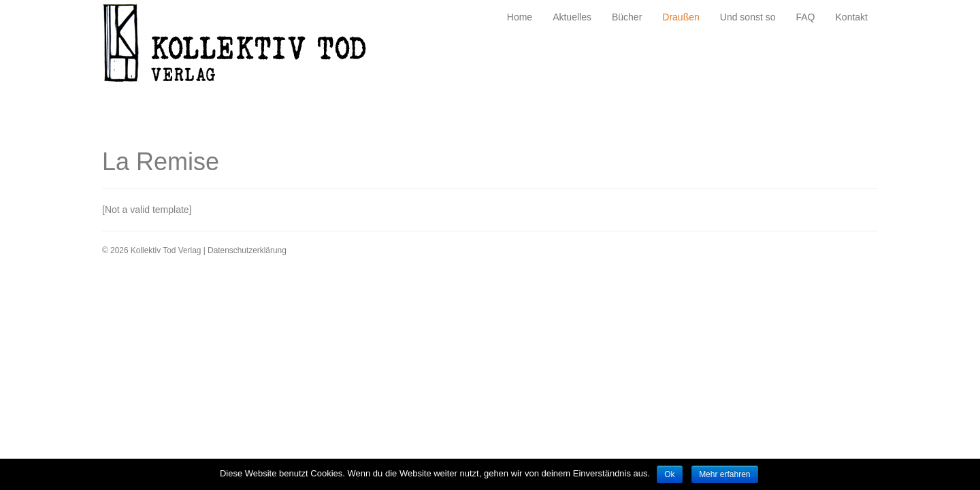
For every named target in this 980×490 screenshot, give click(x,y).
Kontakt (852, 17)
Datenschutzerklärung (247, 250)
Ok (669, 474)
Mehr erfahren (724, 474)
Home (520, 17)
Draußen (681, 17)
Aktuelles (572, 17)
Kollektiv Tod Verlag (245, 47)
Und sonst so (748, 17)
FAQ (806, 17)
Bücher (627, 17)
